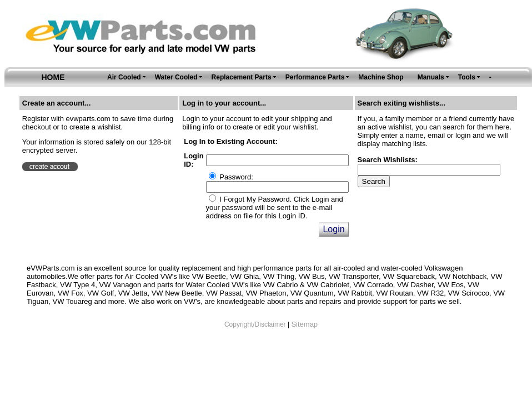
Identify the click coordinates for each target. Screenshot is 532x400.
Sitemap (304, 324)
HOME (53, 77)
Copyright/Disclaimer (255, 324)
